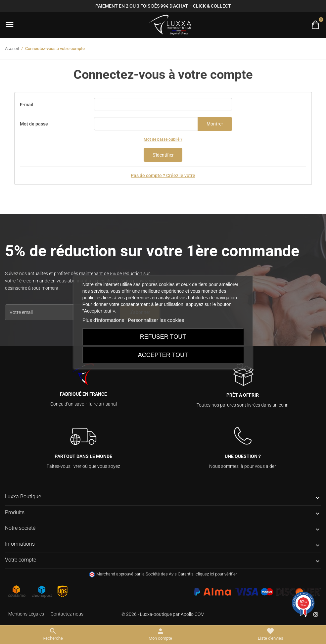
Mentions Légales (26, 614)
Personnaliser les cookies (156, 320)
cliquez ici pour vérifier (216, 574)
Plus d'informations (103, 320)
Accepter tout (163, 355)
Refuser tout (163, 337)
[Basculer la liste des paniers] (315, 25)
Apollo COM (193, 614)
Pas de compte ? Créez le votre (163, 175)
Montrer (215, 124)
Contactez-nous (67, 614)
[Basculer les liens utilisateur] (160, 634)
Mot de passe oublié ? (163, 139)
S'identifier (163, 155)
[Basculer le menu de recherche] (53, 634)
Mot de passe (34, 124)
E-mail (27, 105)
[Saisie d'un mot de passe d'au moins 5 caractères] (146, 124)
